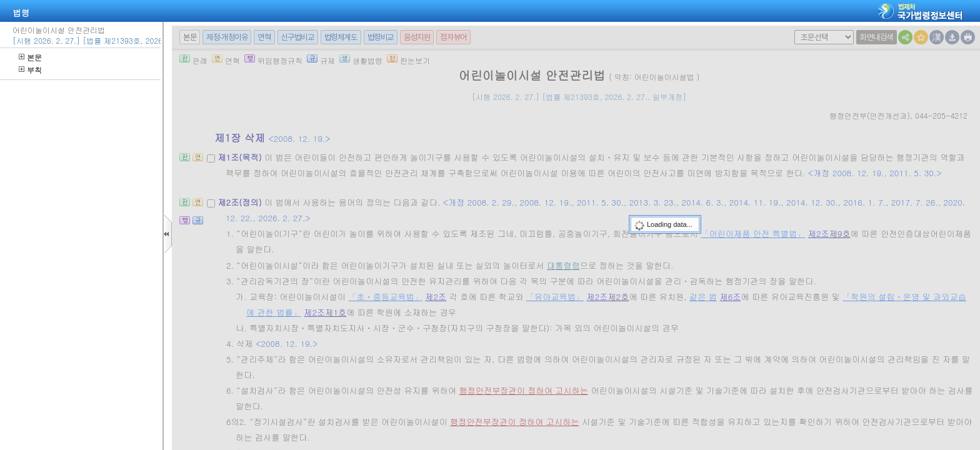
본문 (30, 57)
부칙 (30, 70)
